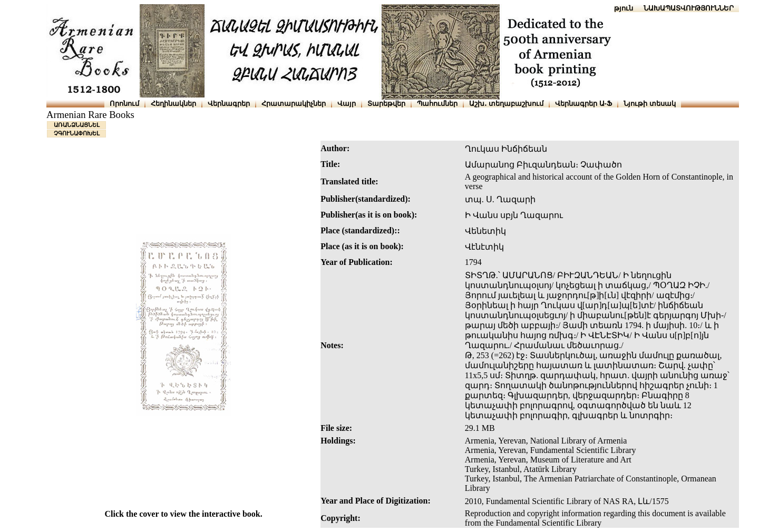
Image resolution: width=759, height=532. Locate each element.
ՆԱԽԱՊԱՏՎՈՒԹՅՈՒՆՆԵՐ (689, 8)
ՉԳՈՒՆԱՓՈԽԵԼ (77, 133)
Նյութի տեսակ (650, 104)
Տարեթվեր (386, 104)
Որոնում (124, 104)
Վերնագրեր (229, 104)
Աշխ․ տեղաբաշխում (506, 104)
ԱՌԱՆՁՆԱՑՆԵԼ (77, 125)
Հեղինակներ (173, 104)
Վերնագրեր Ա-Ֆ (583, 104)
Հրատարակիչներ (294, 104)
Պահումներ (437, 104)
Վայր (347, 104)
